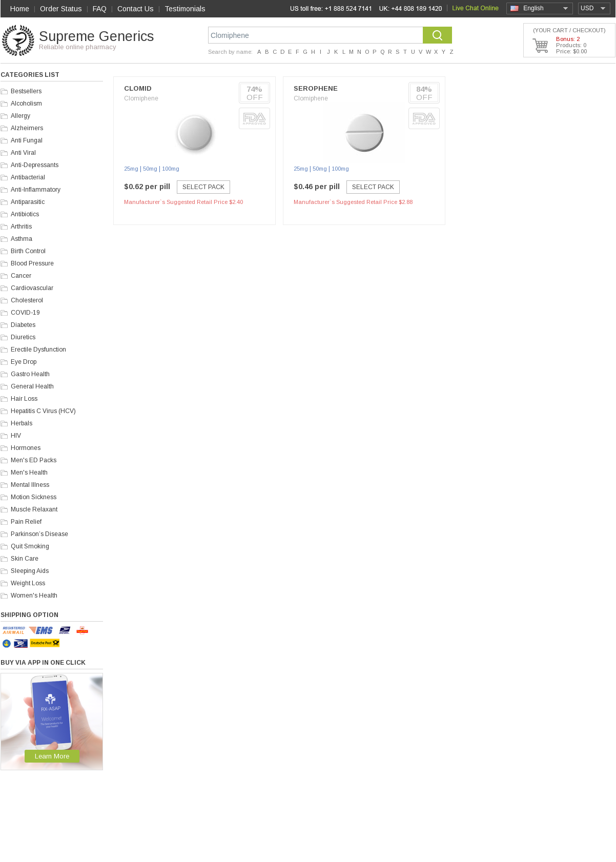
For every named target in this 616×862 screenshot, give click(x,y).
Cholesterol (27, 300)
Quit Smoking (30, 546)
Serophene (316, 88)
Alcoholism (26, 104)
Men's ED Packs (34, 460)
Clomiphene (141, 98)
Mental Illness (30, 485)
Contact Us (136, 9)
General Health (32, 386)
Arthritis (21, 227)
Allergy (20, 116)
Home (20, 9)
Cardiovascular (32, 288)
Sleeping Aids (30, 571)
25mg (131, 169)
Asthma (22, 239)
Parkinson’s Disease (39, 534)
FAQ (100, 9)
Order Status (61, 9)
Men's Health (29, 473)
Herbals (22, 423)
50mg (150, 169)
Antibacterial (28, 177)
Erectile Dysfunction (38, 350)
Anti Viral (23, 153)
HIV (16, 436)
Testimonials (185, 9)
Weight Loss (28, 583)
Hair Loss (24, 399)
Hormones (26, 448)
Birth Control (28, 251)
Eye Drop (24, 362)
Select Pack (203, 187)
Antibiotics (25, 214)
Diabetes (23, 325)
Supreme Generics (96, 36)
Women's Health (34, 596)
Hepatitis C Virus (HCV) (43, 411)
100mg (171, 169)
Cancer (21, 276)
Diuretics (23, 337)
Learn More (52, 756)
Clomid (138, 88)
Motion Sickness (34, 497)
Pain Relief (26, 522)
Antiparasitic (28, 202)
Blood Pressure (32, 263)
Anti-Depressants (35, 165)
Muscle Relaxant (34, 509)
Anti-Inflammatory (36, 190)
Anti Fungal (27, 140)
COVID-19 (25, 313)
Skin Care (25, 559)
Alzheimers (27, 128)
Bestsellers (26, 91)
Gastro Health (30, 374)
